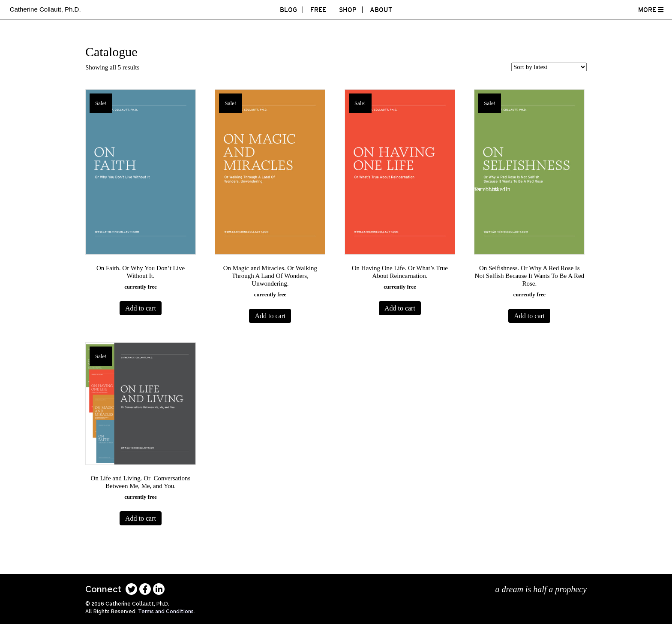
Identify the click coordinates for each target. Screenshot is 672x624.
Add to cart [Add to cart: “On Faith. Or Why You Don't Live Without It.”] (141, 308)
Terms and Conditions (166, 612)
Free (318, 10)
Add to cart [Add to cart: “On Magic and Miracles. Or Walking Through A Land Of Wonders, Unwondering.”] (270, 316)
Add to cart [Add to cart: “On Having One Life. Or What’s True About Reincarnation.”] (400, 308)
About (381, 10)
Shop (348, 10)
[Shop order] (549, 67)
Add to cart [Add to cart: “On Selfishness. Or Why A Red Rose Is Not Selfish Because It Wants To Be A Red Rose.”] (529, 316)
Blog (288, 10)
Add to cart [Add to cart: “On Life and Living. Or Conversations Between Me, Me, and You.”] (141, 518)
